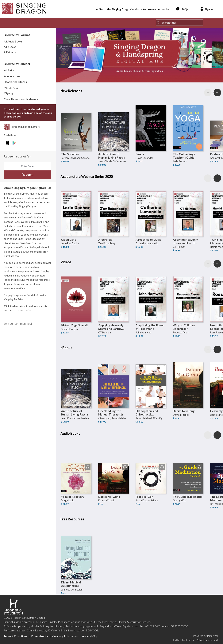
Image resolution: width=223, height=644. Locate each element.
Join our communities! (18, 323)
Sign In (206, 9)
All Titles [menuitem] (9, 70)
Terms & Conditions (15, 636)
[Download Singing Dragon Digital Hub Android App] (14, 143)
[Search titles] (179, 23)
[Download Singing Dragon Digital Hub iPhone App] (8, 143)
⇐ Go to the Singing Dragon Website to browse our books (133, 9)
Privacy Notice (40, 636)
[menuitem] (28, 76)
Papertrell (213, 636)
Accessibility (90, 636)
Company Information (65, 636)
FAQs (182, 9)
